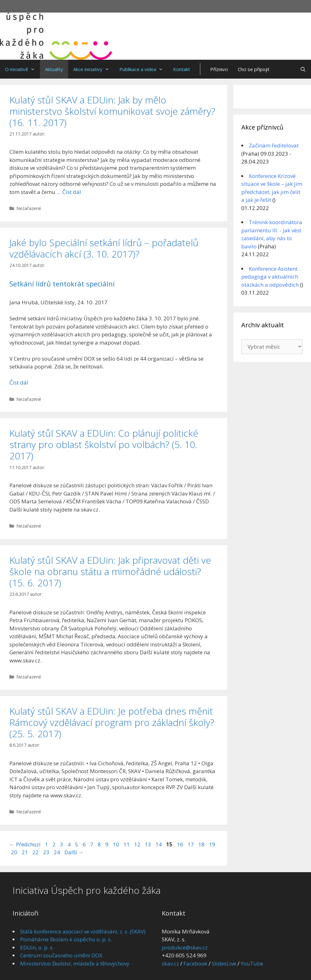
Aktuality (54, 69)
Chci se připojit (254, 69)
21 (25, 852)
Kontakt (182, 69)
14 (159, 844)
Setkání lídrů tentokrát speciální (62, 284)
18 (202, 844)
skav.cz (170, 963)
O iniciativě (22, 69)
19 (213, 844)
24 (57, 852)
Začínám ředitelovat (274, 145)
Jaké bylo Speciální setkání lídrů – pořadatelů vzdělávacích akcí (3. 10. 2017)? (104, 248)
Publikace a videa (144, 69)
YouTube (252, 963)
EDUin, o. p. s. (37, 947)
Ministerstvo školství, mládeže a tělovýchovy (75, 963)
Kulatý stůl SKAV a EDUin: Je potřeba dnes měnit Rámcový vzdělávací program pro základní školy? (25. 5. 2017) (112, 722)
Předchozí (25, 844)
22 (36, 852)
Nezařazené (29, 208)
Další (74, 852)
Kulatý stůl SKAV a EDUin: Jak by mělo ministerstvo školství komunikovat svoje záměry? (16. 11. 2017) (112, 111)
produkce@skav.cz (185, 947)
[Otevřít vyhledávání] (303, 69)
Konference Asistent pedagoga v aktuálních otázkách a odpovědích (270, 277)
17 (191, 844)
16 (181, 844)
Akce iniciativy (94, 69)
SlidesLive (224, 963)
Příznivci (219, 69)
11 (127, 844)
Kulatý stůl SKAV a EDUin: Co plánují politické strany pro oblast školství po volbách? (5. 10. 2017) (104, 444)
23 (47, 852)
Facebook (195, 963)
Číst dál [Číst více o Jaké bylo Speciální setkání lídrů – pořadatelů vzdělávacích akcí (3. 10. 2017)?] (19, 382)
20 (15, 852)
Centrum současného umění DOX (61, 955)
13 (149, 844)
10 (117, 844)
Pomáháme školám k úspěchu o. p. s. (66, 939)
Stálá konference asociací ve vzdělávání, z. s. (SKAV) (83, 931)
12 (138, 844)
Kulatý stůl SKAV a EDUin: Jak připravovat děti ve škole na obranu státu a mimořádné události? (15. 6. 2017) (110, 571)
